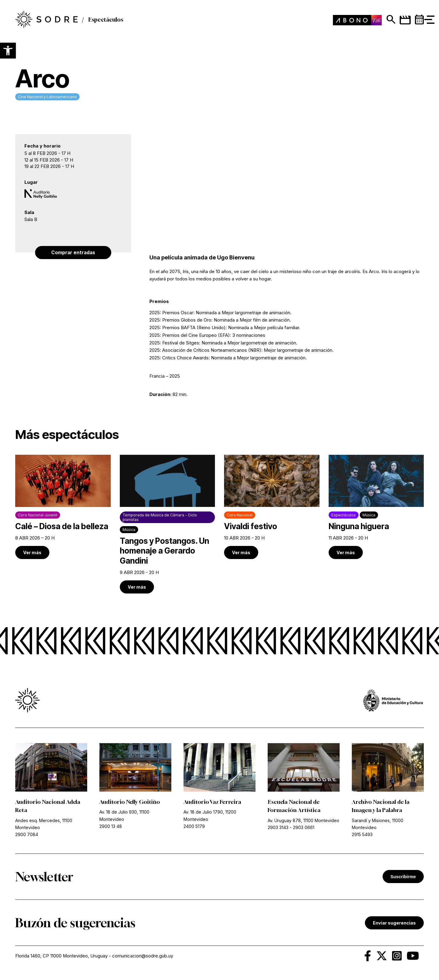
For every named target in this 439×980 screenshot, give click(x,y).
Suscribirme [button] (403, 877)
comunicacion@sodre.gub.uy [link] (143, 956)
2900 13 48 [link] (111, 827)
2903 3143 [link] (278, 828)
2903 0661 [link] (304, 828)
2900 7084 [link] (27, 835)
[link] (63, 507)
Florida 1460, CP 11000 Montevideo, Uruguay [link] (62, 956)
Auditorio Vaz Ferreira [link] (213, 802)
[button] (8, 51)
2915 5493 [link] (362, 835)
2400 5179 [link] (194, 827)
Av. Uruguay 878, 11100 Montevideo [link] (303, 821)
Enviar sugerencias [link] (394, 923)
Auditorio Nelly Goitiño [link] (130, 802)
